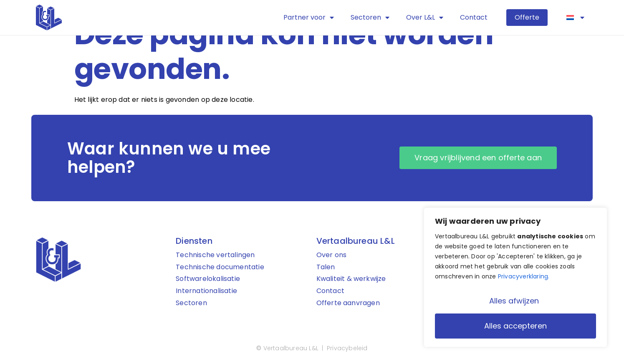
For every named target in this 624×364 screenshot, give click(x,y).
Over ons (332, 255)
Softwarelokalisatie (208, 279)
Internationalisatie (206, 291)
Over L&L (425, 18)
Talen (326, 267)
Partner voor (309, 18)
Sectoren (370, 18)
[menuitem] (575, 18)
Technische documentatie (220, 267)
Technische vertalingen (215, 255)
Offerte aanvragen (348, 303)
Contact (474, 17)
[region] (515, 278)
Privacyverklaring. (524, 277)
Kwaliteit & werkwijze (351, 279)
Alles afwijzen (514, 301)
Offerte (527, 17)
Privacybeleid (347, 349)
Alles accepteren (515, 326)
